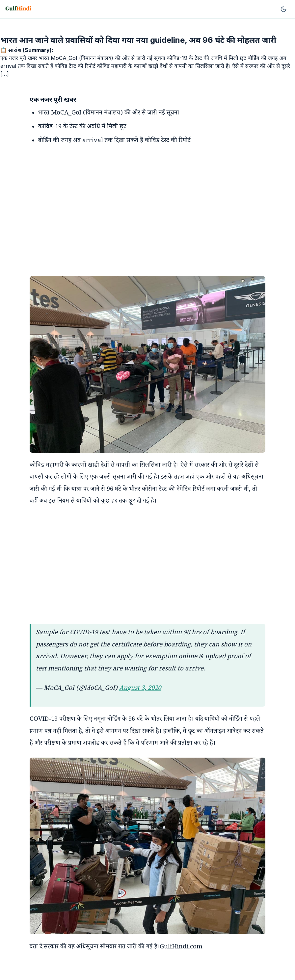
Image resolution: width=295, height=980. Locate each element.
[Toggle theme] (283, 9)
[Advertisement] (135, 214)
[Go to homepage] (19, 9)
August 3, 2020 (140, 689)
